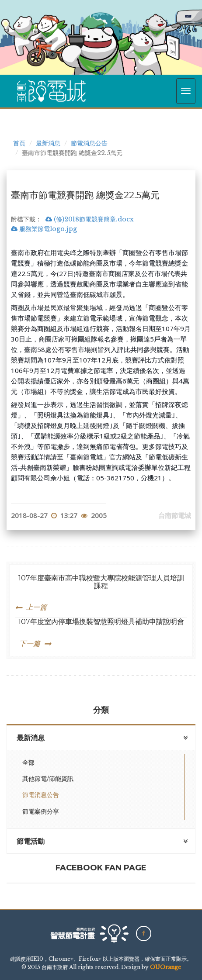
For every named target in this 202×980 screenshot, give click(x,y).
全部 (28, 763)
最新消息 (48, 143)
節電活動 (31, 841)
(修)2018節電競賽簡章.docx (90, 219)
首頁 (19, 143)
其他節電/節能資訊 (48, 779)
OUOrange (165, 967)
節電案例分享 (41, 811)
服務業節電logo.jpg (44, 229)
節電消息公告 (89, 143)
